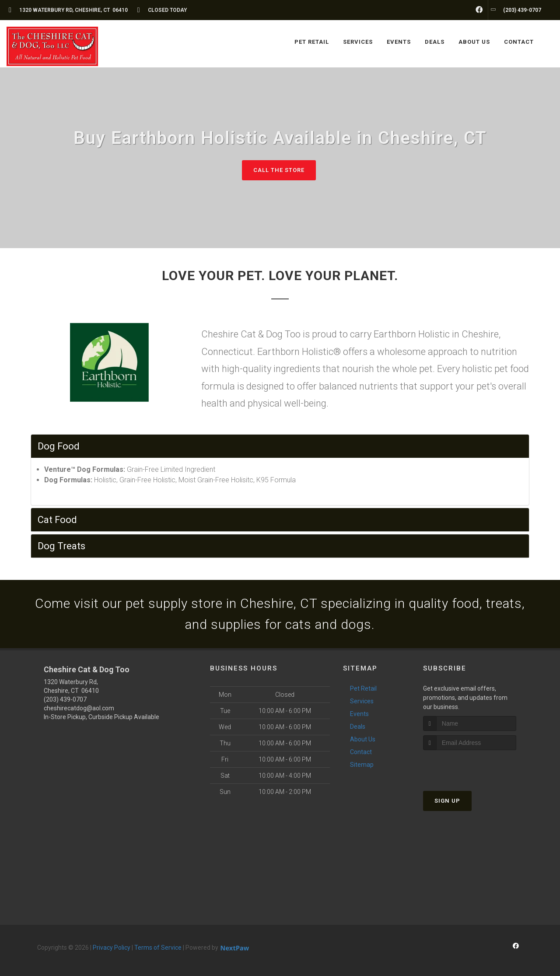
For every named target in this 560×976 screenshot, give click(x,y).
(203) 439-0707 (65, 699)
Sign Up (447, 801)
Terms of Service (158, 948)
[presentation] (470, 767)
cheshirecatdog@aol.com (79, 708)
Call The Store (279, 170)
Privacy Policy (112, 948)
